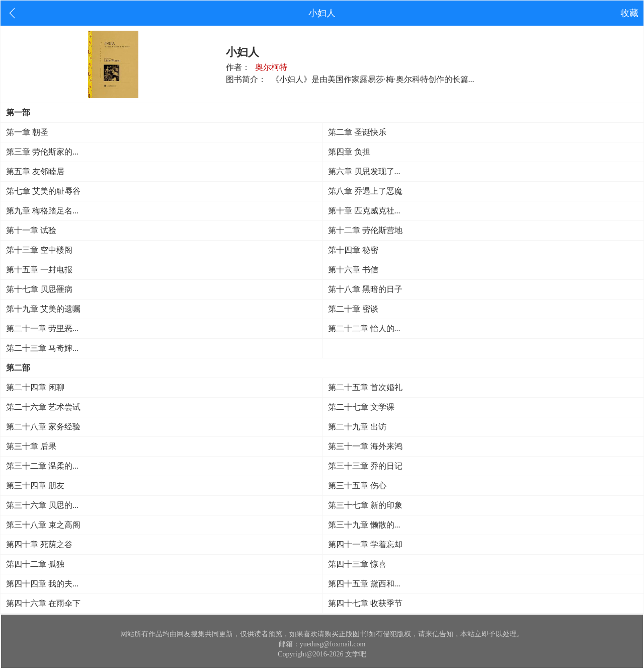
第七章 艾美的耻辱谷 (43, 191)
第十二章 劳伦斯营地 (365, 230)
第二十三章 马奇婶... (42, 348)
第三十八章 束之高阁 (43, 525)
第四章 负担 (349, 152)
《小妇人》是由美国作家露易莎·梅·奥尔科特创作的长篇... (373, 79)
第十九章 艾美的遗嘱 (43, 309)
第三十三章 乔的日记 (365, 466)
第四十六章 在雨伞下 (43, 603)
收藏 (629, 13)
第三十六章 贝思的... (42, 505)
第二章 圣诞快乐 (357, 132)
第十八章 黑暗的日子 (365, 289)
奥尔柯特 (271, 67)
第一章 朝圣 (27, 132)
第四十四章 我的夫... (42, 584)
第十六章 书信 (353, 270)
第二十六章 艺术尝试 (43, 407)
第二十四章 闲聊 (35, 387)
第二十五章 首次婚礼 (365, 387)
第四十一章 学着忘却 (365, 544)
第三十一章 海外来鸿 (365, 446)
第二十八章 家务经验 (43, 427)
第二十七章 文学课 (361, 407)
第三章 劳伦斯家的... (42, 152)
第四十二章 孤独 (35, 564)
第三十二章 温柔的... (42, 466)
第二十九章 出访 (357, 427)
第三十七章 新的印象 (365, 505)
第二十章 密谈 (353, 309)
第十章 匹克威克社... (364, 211)
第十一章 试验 (31, 230)
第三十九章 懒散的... (364, 525)
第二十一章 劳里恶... (42, 328)
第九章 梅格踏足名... (42, 211)
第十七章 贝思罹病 (39, 289)
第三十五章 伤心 (357, 486)
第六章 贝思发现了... (364, 171)
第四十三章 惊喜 (357, 564)
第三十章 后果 (31, 446)
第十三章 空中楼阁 (39, 250)
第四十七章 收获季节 (365, 603)
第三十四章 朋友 (35, 486)
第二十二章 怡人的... (364, 328)
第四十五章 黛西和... (364, 584)
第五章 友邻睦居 (35, 171)
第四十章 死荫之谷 (39, 544)
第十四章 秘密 (353, 250)
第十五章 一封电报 (39, 270)
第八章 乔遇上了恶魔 (365, 191)
